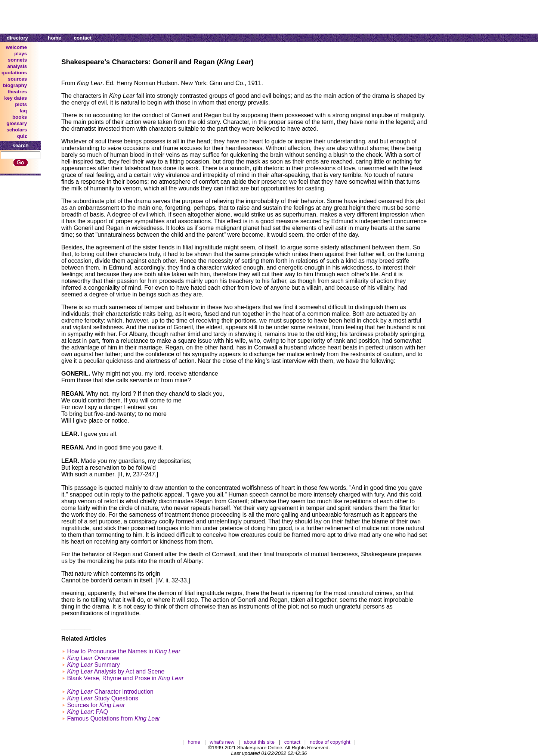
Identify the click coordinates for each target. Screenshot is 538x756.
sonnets (17, 60)
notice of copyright (330, 742)
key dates (16, 98)
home (55, 38)
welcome (16, 47)
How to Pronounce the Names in (123, 651)
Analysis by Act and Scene (116, 671)
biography (15, 85)
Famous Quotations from (113, 718)
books (20, 117)
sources (17, 79)
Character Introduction (110, 692)
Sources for (96, 705)
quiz (22, 136)
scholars (17, 130)
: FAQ (87, 712)
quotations (14, 73)
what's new (222, 742)
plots (21, 104)
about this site (259, 742)
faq (23, 111)
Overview (93, 658)
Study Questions (102, 698)
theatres (17, 92)
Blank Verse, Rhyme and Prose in (125, 678)
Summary (93, 665)
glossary (17, 123)
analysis (17, 66)
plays (21, 54)
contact (83, 38)
